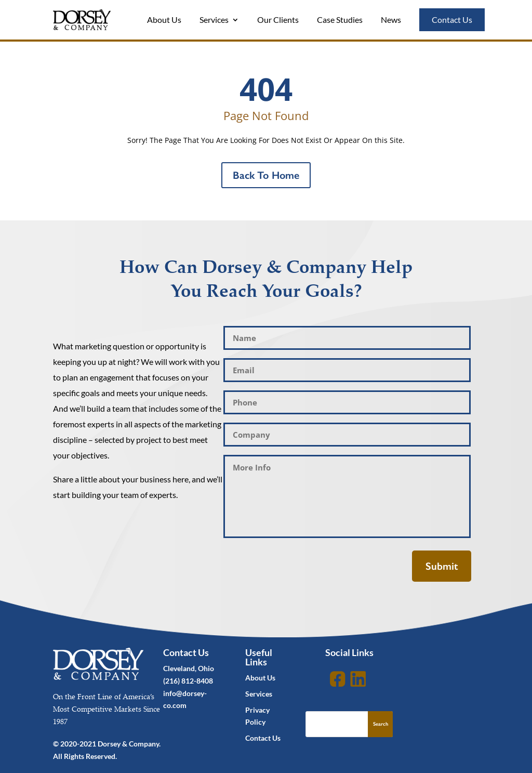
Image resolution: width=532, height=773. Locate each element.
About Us (164, 19)
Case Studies (340, 19)
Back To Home (266, 175)
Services (214, 19)
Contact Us (452, 19)
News (391, 19)
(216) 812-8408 (188, 681)
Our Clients (278, 19)
